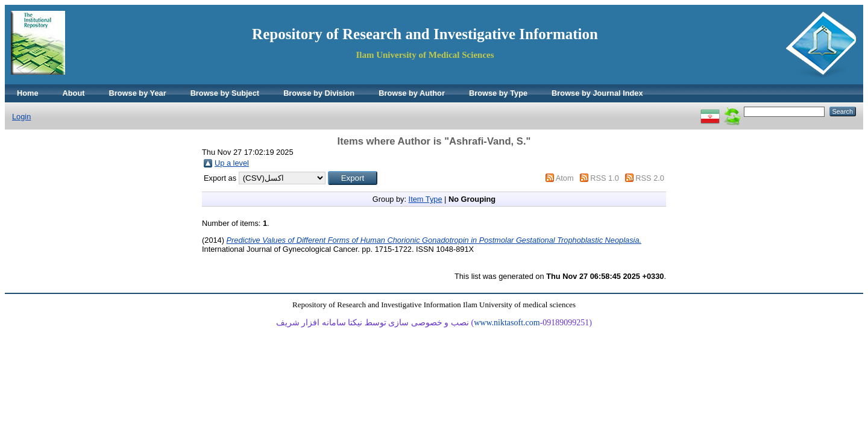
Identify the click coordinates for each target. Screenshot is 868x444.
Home (28, 93)
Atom (565, 178)
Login (21, 117)
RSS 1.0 (605, 178)
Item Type (426, 199)
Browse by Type (498, 93)
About (74, 93)
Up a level (232, 163)
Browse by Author (412, 93)
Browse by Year (138, 93)
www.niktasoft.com (507, 323)
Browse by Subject (225, 93)
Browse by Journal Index (597, 93)
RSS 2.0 (650, 178)
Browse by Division (319, 93)
